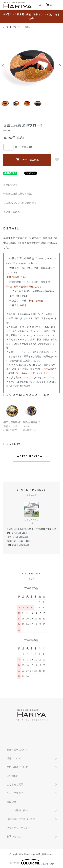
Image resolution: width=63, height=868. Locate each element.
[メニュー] (58, 5)
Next (59, 66)
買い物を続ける (12, 212)
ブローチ (16, 27)
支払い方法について (17, 767)
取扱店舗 (11, 802)
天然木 (27, 27)
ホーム (6, 27)
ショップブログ (15, 793)
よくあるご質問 (15, 784)
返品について (10, 185)
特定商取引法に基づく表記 (17, 194)
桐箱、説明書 (36, 301)
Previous (4, 66)
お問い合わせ (14, 836)
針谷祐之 (22, 305)
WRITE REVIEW (30, 456)
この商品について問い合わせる (20, 203)
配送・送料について (17, 750)
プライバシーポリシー (18, 828)
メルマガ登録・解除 (17, 810)
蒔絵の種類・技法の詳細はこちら (24, 287)
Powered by (32, 862)
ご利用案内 (13, 776)
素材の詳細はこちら (17, 277)
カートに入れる (27, 160)
